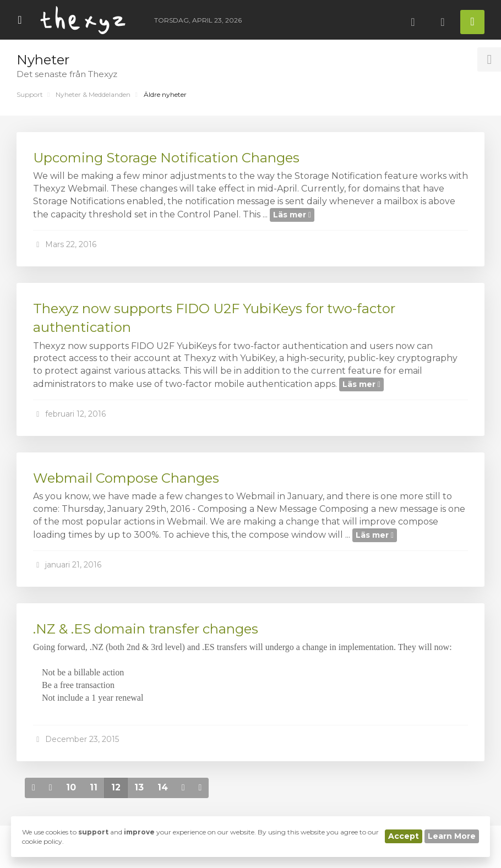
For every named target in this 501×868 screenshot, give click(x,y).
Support (30, 94)
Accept (404, 836)
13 (139, 787)
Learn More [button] (452, 836)
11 (94, 787)
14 (163, 787)
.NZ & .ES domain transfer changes (146, 629)
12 (116, 787)
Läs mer (292, 215)
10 (71, 787)
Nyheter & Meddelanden (93, 94)
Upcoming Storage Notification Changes (166, 158)
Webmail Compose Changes (126, 478)
